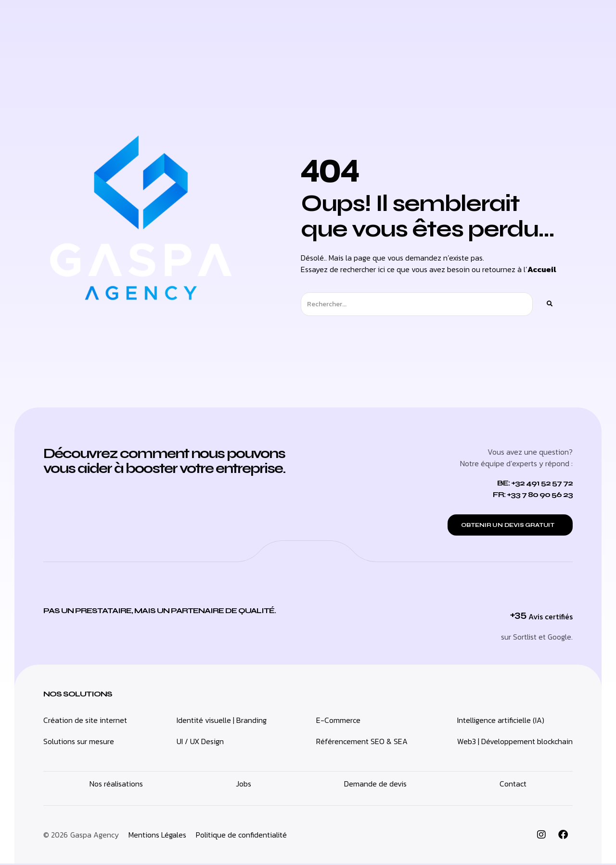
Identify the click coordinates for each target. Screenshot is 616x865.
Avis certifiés (551, 618)
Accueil (542, 269)
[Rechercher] (549, 304)
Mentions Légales (157, 836)
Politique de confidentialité (241, 836)
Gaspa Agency (95, 836)
